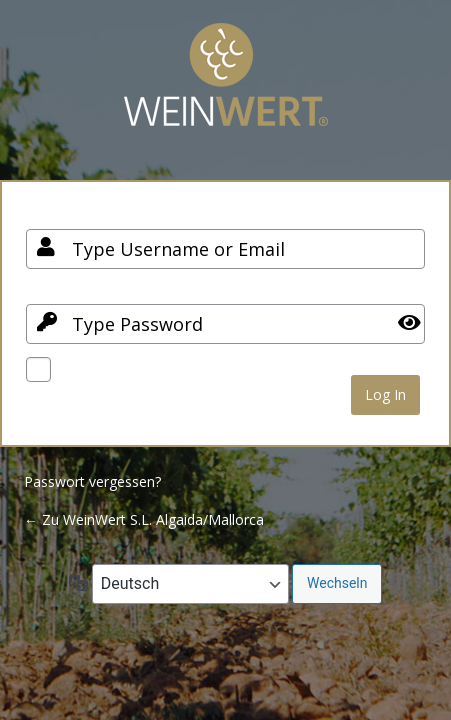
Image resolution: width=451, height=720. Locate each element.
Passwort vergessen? (92, 481)
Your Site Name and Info (226, 89)
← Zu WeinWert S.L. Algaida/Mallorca (144, 519)
